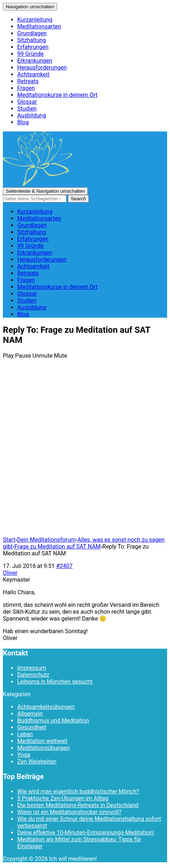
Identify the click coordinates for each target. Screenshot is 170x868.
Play (8, 356)
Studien (27, 109)
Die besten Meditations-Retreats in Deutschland (78, 805)
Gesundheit (32, 727)
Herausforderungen (42, 68)
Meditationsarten (39, 26)
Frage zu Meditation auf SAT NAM (58, 547)
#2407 (64, 566)
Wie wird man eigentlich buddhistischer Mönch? (78, 791)
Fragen (26, 88)
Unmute (42, 356)
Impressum (32, 668)
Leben (25, 734)
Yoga (24, 755)
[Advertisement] (85, 453)
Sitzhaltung (32, 40)
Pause (23, 356)
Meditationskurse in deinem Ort (57, 95)
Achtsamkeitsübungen (46, 707)
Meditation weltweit (42, 741)
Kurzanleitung (35, 20)
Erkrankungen (35, 61)
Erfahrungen (33, 47)
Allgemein (30, 714)
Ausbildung (32, 115)
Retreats (28, 81)
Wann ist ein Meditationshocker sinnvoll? (69, 812)
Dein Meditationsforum (46, 540)
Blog (23, 122)
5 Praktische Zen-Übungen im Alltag (63, 798)
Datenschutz (33, 675)
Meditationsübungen (43, 748)
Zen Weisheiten (37, 762)
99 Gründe (30, 54)
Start (9, 540)
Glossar (27, 102)
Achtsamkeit (33, 74)
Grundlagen (32, 33)
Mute (61, 356)
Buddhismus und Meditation (53, 721)
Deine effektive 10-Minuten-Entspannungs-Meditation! (86, 833)
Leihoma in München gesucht (55, 682)
